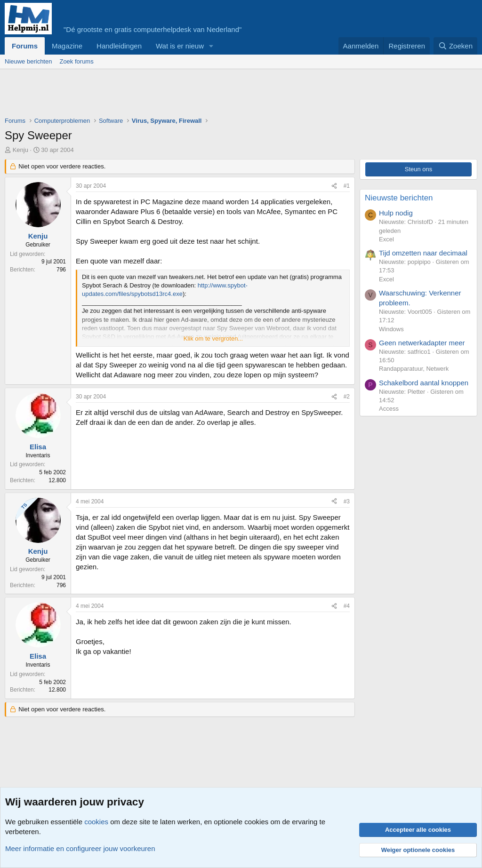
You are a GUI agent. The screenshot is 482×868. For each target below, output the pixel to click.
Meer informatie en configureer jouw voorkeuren (80, 848)
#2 (347, 397)
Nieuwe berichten (28, 61)
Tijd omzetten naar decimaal (423, 253)
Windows (391, 329)
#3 (347, 502)
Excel (386, 239)
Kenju (20, 150)
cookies (96, 822)
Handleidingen (119, 46)
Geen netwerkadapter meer (422, 343)
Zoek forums (76, 61)
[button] (211, 46)
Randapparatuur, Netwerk (414, 369)
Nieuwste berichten (399, 198)
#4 (347, 606)
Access (389, 409)
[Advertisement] (176, 95)
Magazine (67, 46)
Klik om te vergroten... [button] (213, 338)
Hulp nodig (396, 213)
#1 (347, 186)
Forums (25, 46)
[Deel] (334, 186)
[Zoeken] (456, 46)
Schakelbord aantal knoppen (424, 383)
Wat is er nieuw (180, 46)
